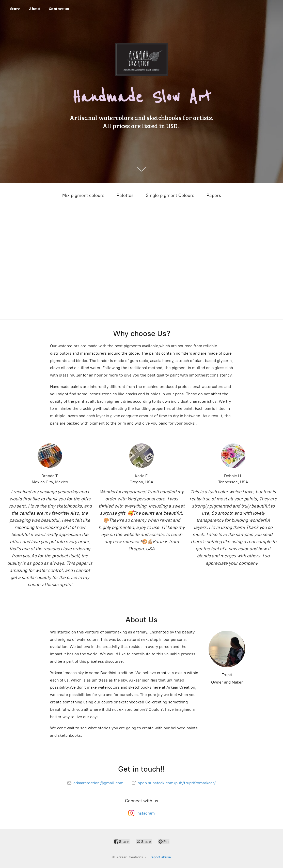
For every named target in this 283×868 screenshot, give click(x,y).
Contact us (59, 9)
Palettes (125, 195)
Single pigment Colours (170, 195)
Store (15, 9)
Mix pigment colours (83, 195)
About (34, 9)
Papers (214, 195)
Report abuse (160, 857)
